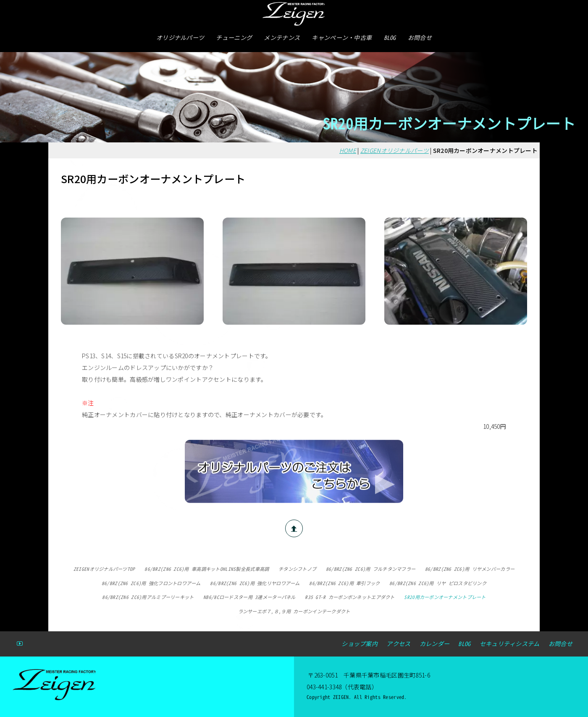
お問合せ (420, 38)
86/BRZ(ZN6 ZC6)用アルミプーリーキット (148, 597)
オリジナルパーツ (180, 38)
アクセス (398, 644)
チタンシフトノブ (297, 569)
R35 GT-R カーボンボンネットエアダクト (350, 597)
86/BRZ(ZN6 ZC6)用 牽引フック (344, 583)
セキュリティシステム (510, 644)
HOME (348, 150)
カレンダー (434, 644)
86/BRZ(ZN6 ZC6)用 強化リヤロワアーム (255, 583)
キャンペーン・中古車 (342, 38)
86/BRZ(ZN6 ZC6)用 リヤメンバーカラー (470, 569)
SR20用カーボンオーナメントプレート (445, 597)
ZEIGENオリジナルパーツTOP (104, 569)
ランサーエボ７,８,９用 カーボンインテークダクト (294, 612)
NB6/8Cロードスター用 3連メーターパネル (249, 597)
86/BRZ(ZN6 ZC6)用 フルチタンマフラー (371, 569)
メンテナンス (282, 38)
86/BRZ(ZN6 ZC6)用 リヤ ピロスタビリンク (438, 583)
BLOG (390, 38)
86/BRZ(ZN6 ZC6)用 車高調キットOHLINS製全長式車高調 (207, 569)
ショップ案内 (360, 644)
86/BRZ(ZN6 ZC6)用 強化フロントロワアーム (151, 583)
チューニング (234, 38)
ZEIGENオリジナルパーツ (395, 150)
